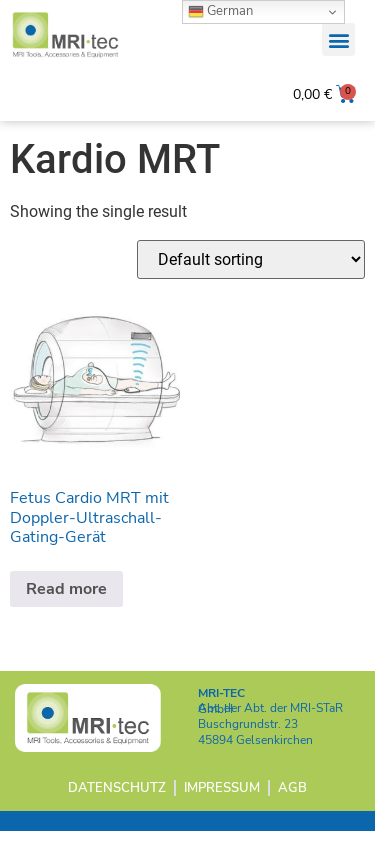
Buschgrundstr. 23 (248, 746)
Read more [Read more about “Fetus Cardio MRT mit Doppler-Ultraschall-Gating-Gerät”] (66, 610)
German (220, 11)
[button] (338, 39)
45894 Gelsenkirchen (255, 761)
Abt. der (270, 730)
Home (30, 132)
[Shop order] (251, 281)
